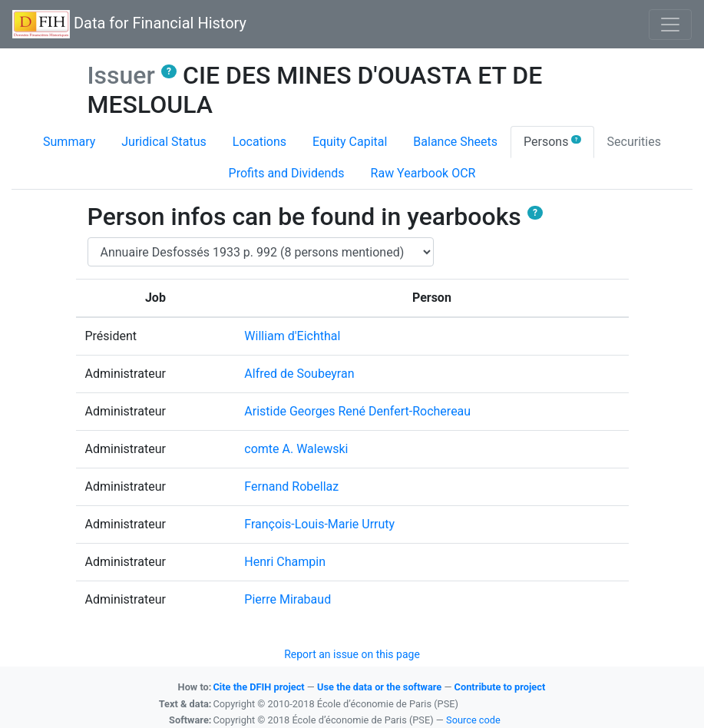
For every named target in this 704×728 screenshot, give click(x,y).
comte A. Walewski (296, 449)
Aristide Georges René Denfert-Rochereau (357, 411)
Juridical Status (164, 142)
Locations (259, 142)
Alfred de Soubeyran (299, 374)
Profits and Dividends (287, 173)
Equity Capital (350, 142)
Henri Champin (285, 562)
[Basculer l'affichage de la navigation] (670, 25)
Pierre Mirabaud (288, 599)
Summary (69, 142)
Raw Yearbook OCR (423, 173)
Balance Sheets (455, 142)
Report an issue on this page (352, 654)
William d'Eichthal (292, 336)
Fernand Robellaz (291, 486)
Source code (473, 720)
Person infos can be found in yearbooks (316, 217)
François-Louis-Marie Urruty (319, 524)
